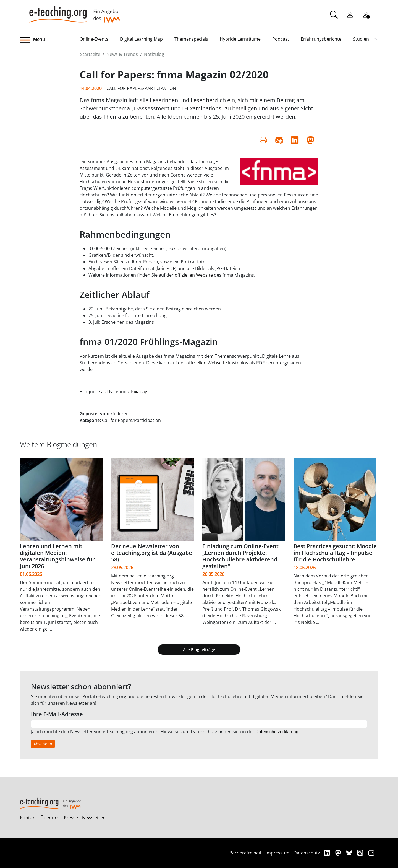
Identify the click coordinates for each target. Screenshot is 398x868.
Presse (71, 818)
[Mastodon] (339, 853)
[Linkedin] (328, 853)
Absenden (43, 744)
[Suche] (334, 14)
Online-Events (94, 39)
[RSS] (361, 853)
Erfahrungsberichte (321, 39)
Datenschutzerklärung (277, 732)
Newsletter (93, 818)
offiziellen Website (194, 275)
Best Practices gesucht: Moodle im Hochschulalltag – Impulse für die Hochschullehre (335, 553)
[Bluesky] (350, 853)
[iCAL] (371, 853)
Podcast (281, 39)
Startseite (90, 54)
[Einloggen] (350, 14)
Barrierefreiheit (245, 853)
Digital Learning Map (141, 39)
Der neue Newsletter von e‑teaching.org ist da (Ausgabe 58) (152, 553)
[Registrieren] (366, 14)
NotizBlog (154, 54)
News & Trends (122, 54)
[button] (50, 40)
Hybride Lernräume (240, 39)
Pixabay (139, 392)
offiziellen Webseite (207, 363)
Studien (361, 39)
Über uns (50, 818)
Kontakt (28, 818)
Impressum (277, 853)
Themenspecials (191, 39)
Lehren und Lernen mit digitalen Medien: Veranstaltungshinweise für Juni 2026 (57, 556)
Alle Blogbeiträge (199, 650)
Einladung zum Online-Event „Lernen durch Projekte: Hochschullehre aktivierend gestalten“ (240, 556)
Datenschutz (307, 853)
